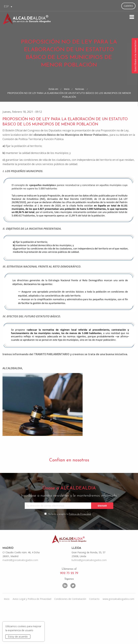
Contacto (94, 636)
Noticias (80, 115)
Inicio (67, 115)
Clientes (128, 6)
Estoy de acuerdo (18, 637)
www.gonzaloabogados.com (118, 636)
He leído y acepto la (69, 550)
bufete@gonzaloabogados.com (89, 597)
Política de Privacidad (80, 550)
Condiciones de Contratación (70, 636)
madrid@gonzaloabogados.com (20, 597)
